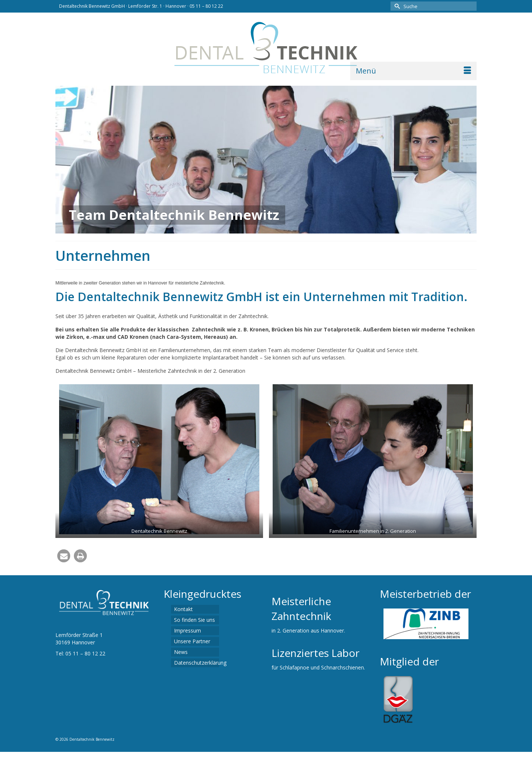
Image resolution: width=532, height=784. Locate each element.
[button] (64, 556)
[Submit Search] (396, 6)
